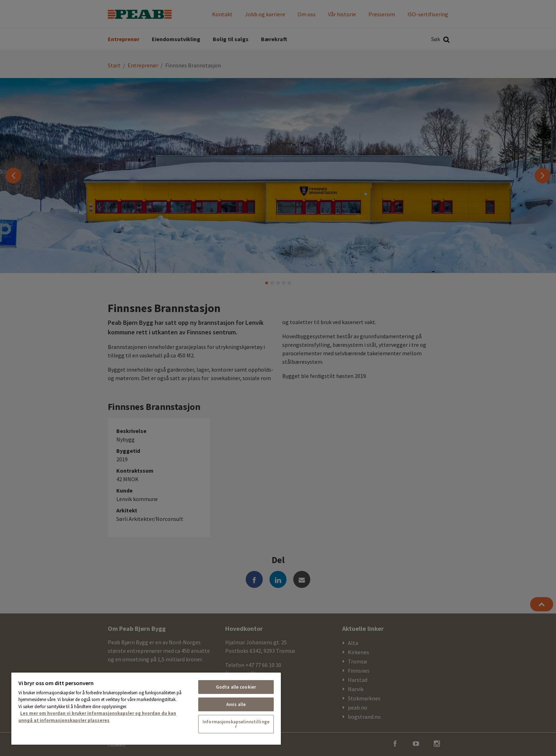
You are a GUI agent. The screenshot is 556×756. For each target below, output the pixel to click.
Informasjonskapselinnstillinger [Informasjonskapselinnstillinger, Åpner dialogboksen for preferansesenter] (236, 724)
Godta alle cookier (236, 687)
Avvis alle (236, 704)
